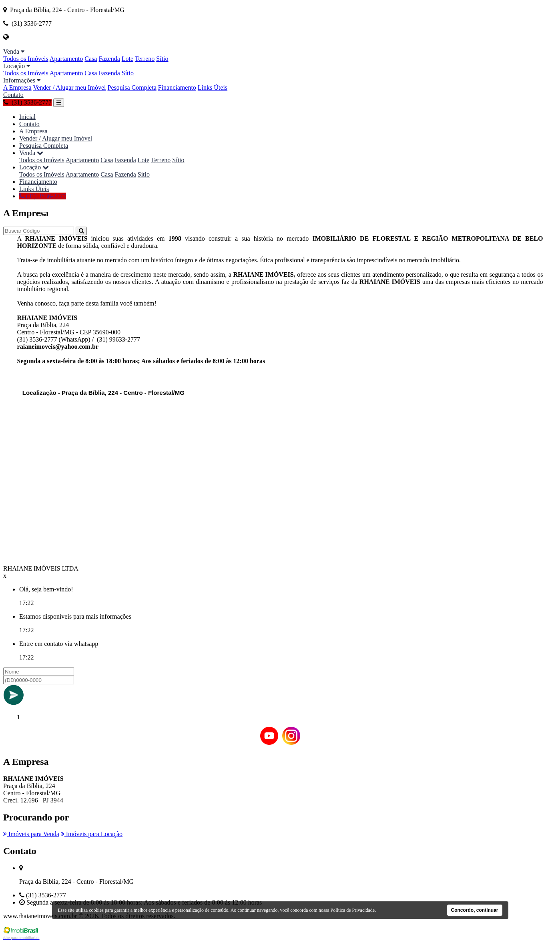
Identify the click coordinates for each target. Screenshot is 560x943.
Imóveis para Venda (31, 834)
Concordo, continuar (475, 910)
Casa (91, 59)
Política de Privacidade (353, 910)
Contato (13, 95)
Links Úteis (213, 87)
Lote (127, 59)
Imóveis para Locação (92, 834)
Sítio (162, 59)
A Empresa (17, 87)
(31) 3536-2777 (27, 102)
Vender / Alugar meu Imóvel (69, 87)
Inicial (27, 117)
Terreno (145, 59)
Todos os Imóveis (26, 59)
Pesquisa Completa (132, 87)
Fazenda (109, 59)
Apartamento (66, 59)
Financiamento (177, 87)
